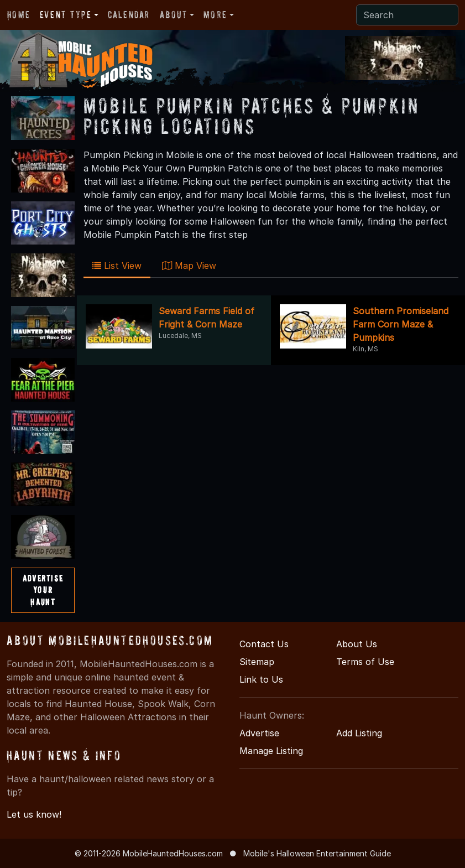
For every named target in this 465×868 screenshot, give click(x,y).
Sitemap (257, 662)
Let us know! (34, 814)
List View (117, 266)
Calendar (129, 15)
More (215, 15)
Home (19, 15)
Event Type (66, 15)
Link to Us (261, 679)
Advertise (259, 733)
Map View (189, 266)
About (174, 15)
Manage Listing (271, 751)
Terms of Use (365, 662)
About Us (357, 644)
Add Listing (359, 733)
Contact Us (264, 644)
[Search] (407, 15)
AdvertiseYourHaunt (43, 590)
